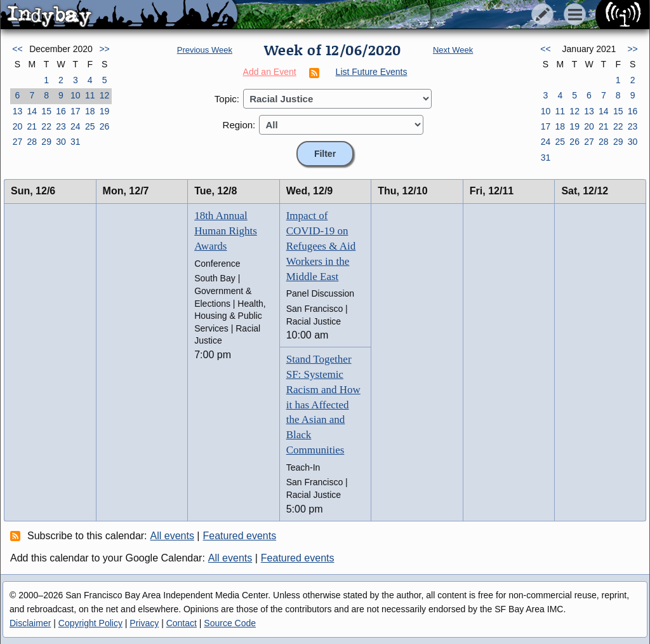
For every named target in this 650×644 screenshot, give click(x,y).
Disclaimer (30, 623)
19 (105, 111)
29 (46, 142)
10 (76, 95)
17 (76, 111)
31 (76, 142)
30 (61, 142)
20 (18, 126)
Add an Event (270, 72)
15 (46, 111)
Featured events (240, 536)
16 (61, 111)
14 (32, 111)
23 (61, 126)
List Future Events (372, 72)
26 (105, 126)
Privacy (144, 623)
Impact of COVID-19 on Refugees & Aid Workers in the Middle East (321, 246)
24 (76, 126)
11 (90, 95)
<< (17, 49)
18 (90, 111)
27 (18, 142)
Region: (239, 125)
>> (104, 49)
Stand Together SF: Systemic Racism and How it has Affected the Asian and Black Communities (323, 405)
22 (46, 126)
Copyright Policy (90, 623)
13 (18, 111)
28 (32, 142)
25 (90, 126)
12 (105, 95)
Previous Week (205, 50)
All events (172, 536)
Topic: (227, 99)
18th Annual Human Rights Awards (226, 231)
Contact (182, 623)
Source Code (230, 623)
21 (32, 126)
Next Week (453, 50)
